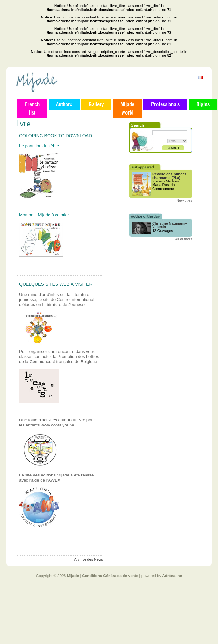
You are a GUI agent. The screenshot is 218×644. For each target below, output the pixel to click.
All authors (184, 239)
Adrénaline (172, 576)
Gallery (96, 105)
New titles (184, 200)
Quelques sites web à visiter (56, 284)
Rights (203, 105)
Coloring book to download (56, 136)
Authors (64, 105)
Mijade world (127, 109)
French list (32, 109)
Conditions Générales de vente (110, 576)
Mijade (73, 576)
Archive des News (89, 559)
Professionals (165, 105)
